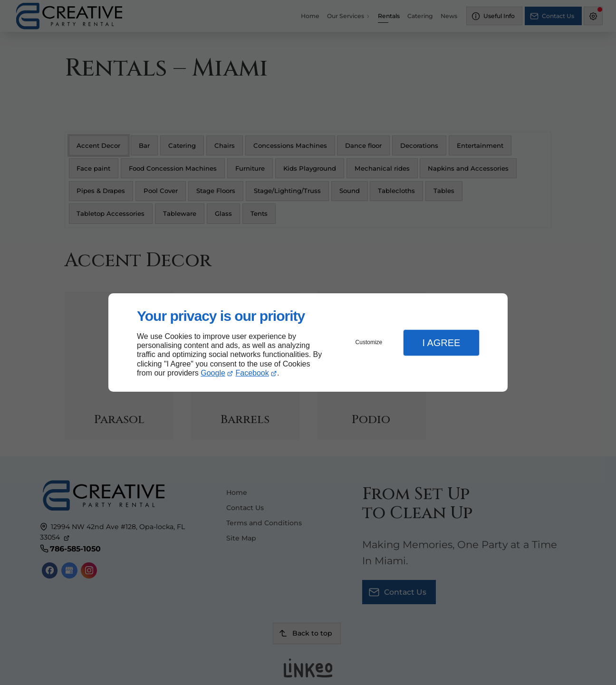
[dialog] (308, 342)
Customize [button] (369, 342)
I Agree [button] (441, 343)
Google (213, 373)
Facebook (252, 373)
